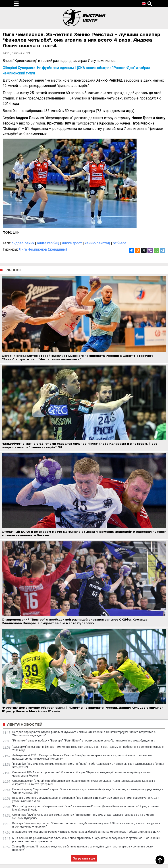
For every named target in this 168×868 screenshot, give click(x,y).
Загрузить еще (84, 858)
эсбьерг (120, 243)
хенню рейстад (97, 243)
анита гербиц (48, 243)
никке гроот (72, 243)
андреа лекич (23, 243)
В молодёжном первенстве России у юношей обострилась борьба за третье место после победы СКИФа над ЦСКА (86, 832)
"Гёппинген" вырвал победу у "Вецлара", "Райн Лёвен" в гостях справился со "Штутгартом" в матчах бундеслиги (84, 741)
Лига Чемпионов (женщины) (43, 249)
